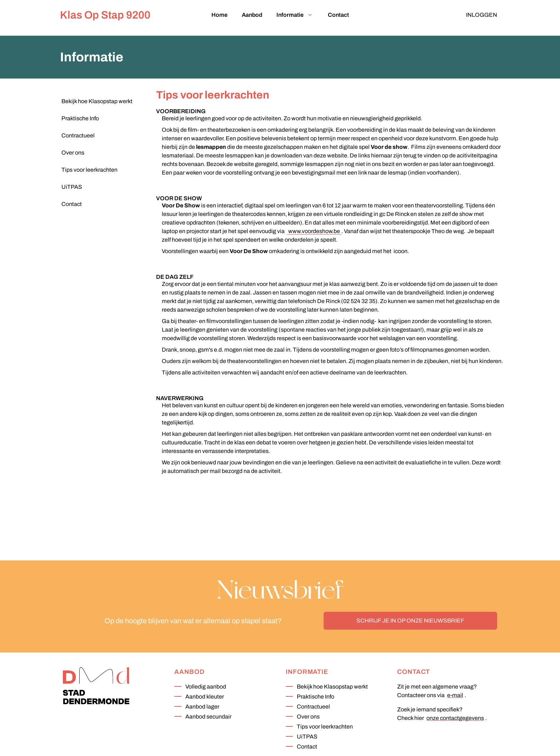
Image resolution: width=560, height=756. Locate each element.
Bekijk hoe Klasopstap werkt (332, 687)
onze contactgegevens (455, 718)
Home (219, 15)
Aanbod (252, 15)
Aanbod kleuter (205, 697)
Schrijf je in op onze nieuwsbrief (410, 621)
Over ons (308, 717)
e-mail (455, 695)
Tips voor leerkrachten (325, 727)
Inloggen (482, 15)
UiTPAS (307, 737)
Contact (338, 15)
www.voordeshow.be (314, 231)
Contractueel (313, 707)
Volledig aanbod (206, 687)
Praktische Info (316, 697)
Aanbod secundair (208, 717)
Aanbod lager (202, 707)
